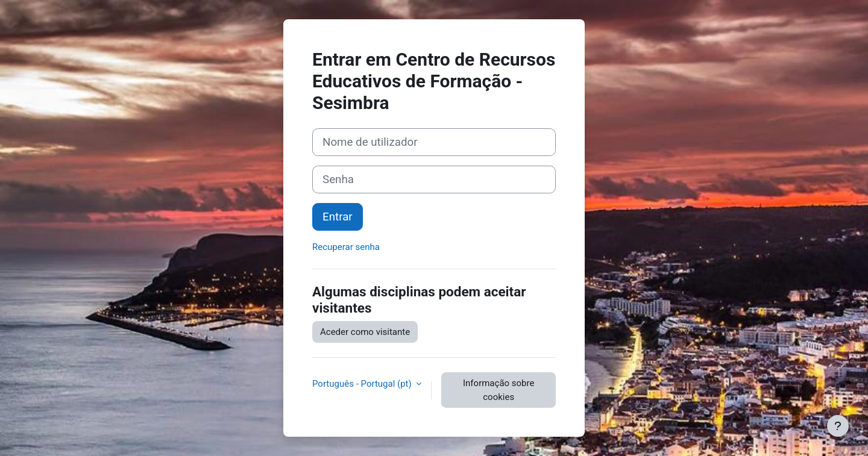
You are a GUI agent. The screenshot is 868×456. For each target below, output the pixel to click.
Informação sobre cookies (498, 390)
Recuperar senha (346, 247)
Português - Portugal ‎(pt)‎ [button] (363, 384)
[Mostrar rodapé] (838, 426)
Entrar (338, 217)
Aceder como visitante (365, 332)
